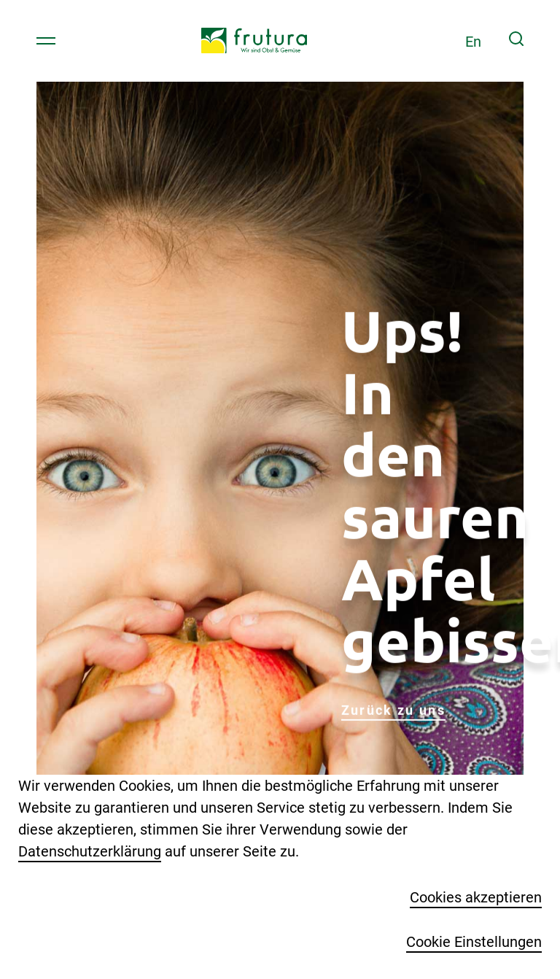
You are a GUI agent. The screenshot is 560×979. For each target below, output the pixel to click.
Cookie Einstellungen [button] (474, 942)
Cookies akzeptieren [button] (476, 897)
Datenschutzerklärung (90, 851)
